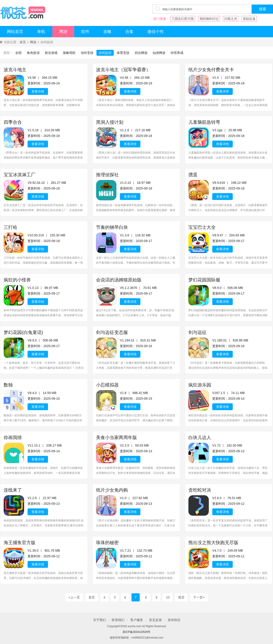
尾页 (181, 597)
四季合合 (13, 122)
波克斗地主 (15, 70)
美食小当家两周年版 (116, 437)
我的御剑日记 (209, 19)
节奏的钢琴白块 (112, 227)
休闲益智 (105, 53)
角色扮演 (33, 53)
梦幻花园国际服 (204, 280)
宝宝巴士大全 (202, 227)
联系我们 (118, 620)
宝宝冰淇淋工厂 (20, 175)
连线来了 (13, 490)
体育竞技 (123, 53)
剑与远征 (197, 332)
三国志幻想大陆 (183, 19)
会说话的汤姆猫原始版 (119, 280)
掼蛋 (193, 175)
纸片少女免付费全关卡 (211, 70)
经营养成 (177, 53)
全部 (18, 53)
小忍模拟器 (107, 385)
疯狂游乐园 (200, 385)
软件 (85, 32)
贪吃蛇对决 (200, 490)
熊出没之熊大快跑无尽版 (213, 543)
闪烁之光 (231, 19)
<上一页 (74, 597)
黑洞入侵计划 (110, 122)
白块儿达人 (200, 437)
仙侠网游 (159, 53)
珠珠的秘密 (107, 543)
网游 (63, 32)
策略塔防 (69, 53)
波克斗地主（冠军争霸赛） (123, 70)
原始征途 (249, 19)
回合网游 (141, 53)
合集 (129, 32)
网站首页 (15, 32)
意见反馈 (155, 620)
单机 (41, 32)
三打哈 (10, 227)
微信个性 (156, 32)
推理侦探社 (107, 175)
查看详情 (38, 91)
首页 (23, 42)
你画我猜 (13, 437)
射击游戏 (51, 53)
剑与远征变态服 (112, 332)
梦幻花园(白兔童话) (23, 332)
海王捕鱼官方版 (20, 543)
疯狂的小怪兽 (17, 280)
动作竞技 (87, 53)
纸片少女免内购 (112, 490)
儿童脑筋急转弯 (204, 122)
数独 (8, 385)
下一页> (199, 597)
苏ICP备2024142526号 (137, 632)
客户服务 (137, 620)
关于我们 (99, 620)
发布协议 (174, 620)
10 (168, 597)
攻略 (107, 32)
